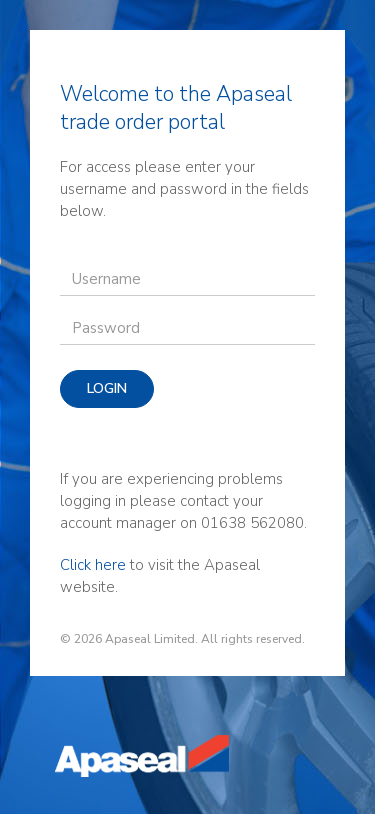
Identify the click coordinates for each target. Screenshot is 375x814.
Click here (93, 565)
